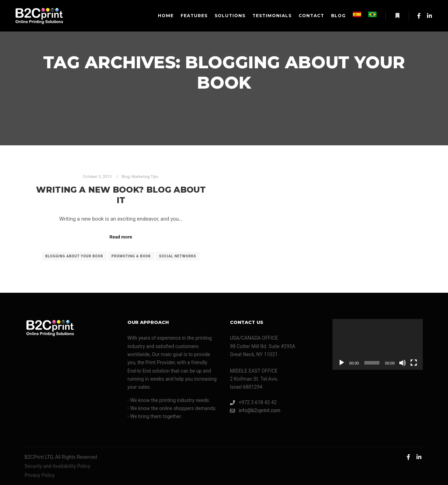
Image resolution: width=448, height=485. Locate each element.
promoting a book (131, 256)
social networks (178, 256)
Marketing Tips (145, 176)
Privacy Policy (40, 475)
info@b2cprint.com (255, 411)
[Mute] (402, 363)
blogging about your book (74, 256)
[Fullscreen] (414, 363)
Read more (121, 237)
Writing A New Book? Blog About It (121, 195)
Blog (125, 176)
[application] (378, 344)
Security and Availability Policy (57, 466)
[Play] (342, 363)
